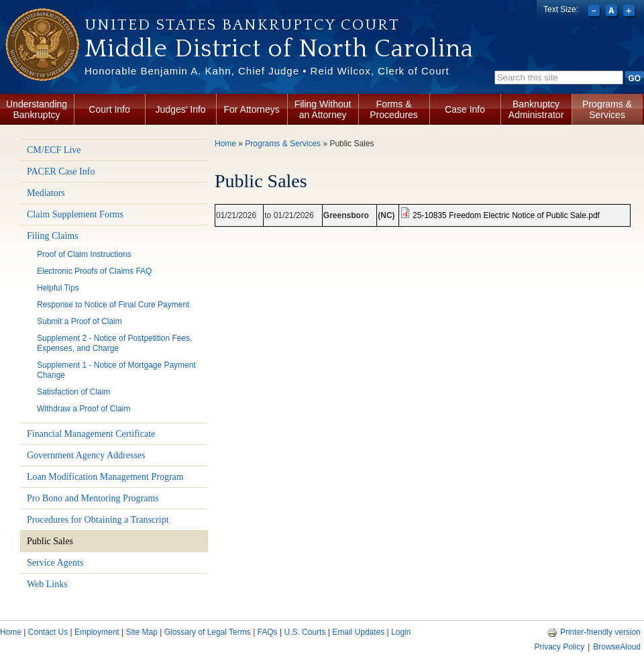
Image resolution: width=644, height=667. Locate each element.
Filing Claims (53, 236)
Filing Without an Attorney (323, 109)
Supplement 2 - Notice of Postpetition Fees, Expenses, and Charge (114, 343)
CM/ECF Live (54, 150)
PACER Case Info (61, 171)
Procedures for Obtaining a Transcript (98, 520)
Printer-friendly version (594, 632)
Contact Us (48, 632)
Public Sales (50, 541)
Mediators (46, 193)
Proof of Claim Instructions (84, 254)
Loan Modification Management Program (105, 477)
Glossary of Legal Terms (208, 632)
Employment (97, 632)
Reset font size (613, 12)
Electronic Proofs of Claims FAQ (94, 271)
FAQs (268, 632)
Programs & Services (607, 109)
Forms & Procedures (394, 109)
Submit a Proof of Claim (79, 321)
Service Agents (55, 563)
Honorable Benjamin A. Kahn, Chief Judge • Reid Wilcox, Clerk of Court (267, 71)
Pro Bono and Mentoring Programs (93, 498)
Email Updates (358, 632)
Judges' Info (181, 109)
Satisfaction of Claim (73, 392)
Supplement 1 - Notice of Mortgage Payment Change (116, 370)
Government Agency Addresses (86, 455)
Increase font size (630, 12)
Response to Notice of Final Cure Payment (113, 305)
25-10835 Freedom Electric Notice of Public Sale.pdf (506, 215)
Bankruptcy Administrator (536, 109)
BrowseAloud (617, 647)
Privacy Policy (559, 647)
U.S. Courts (305, 632)
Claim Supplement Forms (75, 214)
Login (401, 632)
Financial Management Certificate (91, 434)
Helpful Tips (58, 288)
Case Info (465, 109)
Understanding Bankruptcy (37, 109)
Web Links (47, 584)
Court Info (109, 109)
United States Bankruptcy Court (242, 25)
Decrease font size (595, 12)
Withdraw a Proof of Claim (84, 409)
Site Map (141, 632)
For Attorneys (251, 109)
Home (225, 144)
